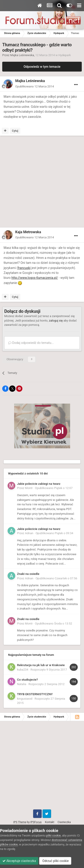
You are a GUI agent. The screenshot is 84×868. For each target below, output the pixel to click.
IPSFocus (36, 822)
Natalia (22, 684)
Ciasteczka (64, 822)
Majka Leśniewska (22, 55)
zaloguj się (56, 321)
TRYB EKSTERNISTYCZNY (35, 694)
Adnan (29, 533)
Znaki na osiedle (28, 574)
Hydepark (65, 55)
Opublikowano (35, 86)
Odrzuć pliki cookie (55, 861)
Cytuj (15, 131)
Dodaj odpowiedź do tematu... (31, 343)
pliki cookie (53, 835)
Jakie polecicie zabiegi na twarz (39, 484)
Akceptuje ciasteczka (19, 861)
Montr (29, 488)
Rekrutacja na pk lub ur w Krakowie (41, 665)
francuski (24, 268)
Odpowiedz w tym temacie (42, 67)
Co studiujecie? (27, 680)
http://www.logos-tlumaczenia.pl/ (35, 278)
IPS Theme (20, 822)
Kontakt (50, 822)
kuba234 (23, 670)
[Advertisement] (42, 182)
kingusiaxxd (25, 699)
